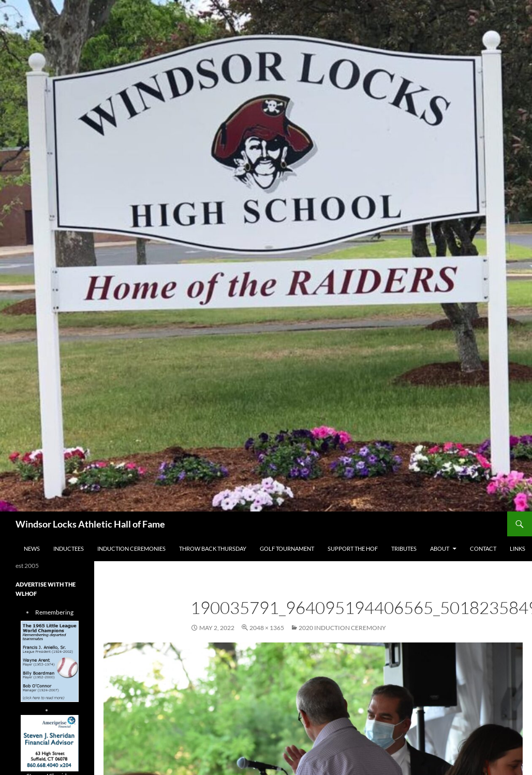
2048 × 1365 (267, 628)
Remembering (54, 612)
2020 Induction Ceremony (342, 628)
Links (518, 549)
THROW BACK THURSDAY (213, 549)
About (440, 549)
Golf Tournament (287, 549)
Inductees (69, 549)
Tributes (404, 549)
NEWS (32, 549)
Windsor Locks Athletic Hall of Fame (90, 524)
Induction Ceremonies (131, 549)
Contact (483, 549)
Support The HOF (353, 549)
